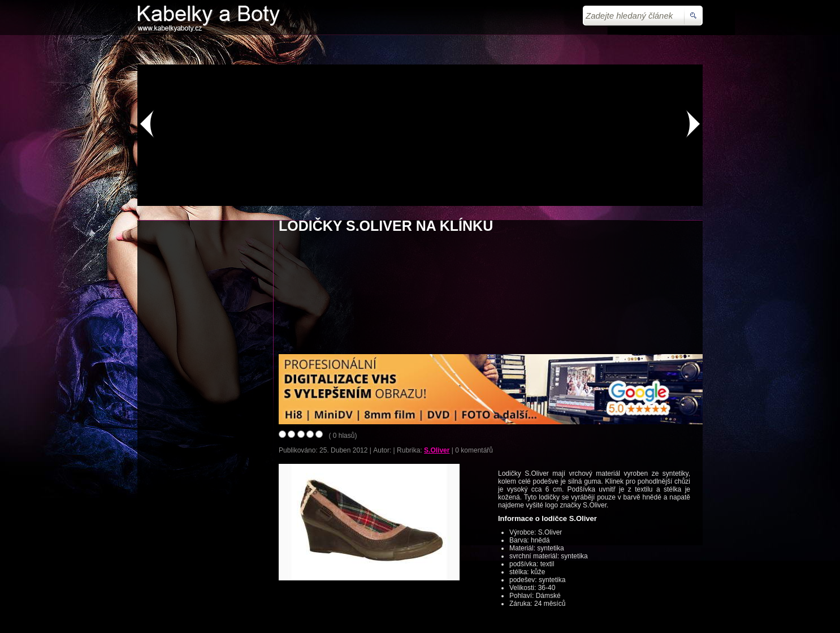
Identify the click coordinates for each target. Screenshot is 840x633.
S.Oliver (437, 450)
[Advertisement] (420, 48)
